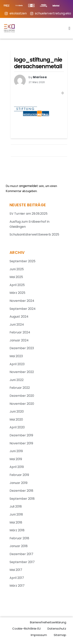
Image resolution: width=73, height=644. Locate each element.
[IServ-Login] (8, 5)
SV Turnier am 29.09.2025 (29, 214)
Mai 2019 (16, 459)
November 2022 (22, 372)
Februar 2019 (19, 475)
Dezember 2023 (22, 348)
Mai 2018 (16, 522)
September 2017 (22, 562)
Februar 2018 (19, 538)
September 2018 (22, 499)
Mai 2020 (16, 419)
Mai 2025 (16, 277)
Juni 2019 (16, 451)
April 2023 (17, 364)
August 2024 (19, 317)
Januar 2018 (19, 546)
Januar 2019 (18, 483)
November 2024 (22, 301)
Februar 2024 (20, 332)
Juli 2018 (16, 506)
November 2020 (22, 404)
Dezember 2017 (21, 554)
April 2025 (17, 285)
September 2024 (23, 309)
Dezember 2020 (22, 396)
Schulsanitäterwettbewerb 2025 (34, 234)
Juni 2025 (17, 269)
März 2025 (17, 293)
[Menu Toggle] (69, 28)
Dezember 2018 (21, 491)
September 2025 (22, 261)
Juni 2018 (16, 514)
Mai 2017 (16, 570)
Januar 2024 (19, 340)
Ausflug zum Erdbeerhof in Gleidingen (29, 224)
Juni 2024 (17, 325)
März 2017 (17, 586)
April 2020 (17, 427)
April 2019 (17, 467)
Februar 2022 (20, 388)
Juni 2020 (17, 411)
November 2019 (21, 443)
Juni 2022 (17, 380)
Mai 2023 (16, 356)
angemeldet (29, 186)
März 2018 (17, 530)
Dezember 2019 (21, 435)
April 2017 (17, 578)
